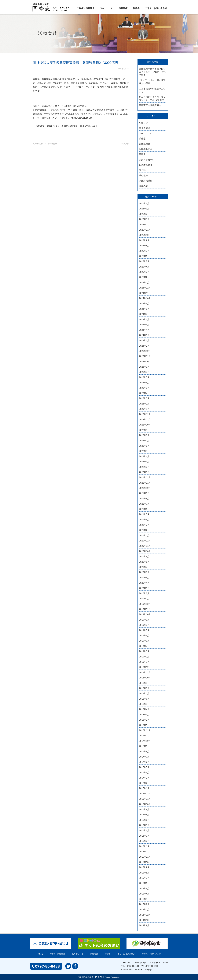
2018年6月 (144, 699)
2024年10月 (145, 298)
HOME (40, 954)
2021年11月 (145, 483)
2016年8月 (144, 815)
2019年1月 (144, 662)
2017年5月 (144, 767)
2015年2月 (144, 904)
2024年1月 (144, 346)
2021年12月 (145, 477)
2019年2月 (144, 657)
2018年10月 (145, 678)
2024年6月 (144, 319)
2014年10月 (145, 920)
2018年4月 (144, 709)
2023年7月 (144, 377)
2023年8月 (144, 372)
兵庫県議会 (145, 144)
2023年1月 (144, 409)
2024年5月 (144, 325)
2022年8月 (144, 435)
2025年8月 (144, 246)
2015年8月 (144, 873)
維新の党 (143, 186)
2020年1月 (144, 599)
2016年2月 (144, 841)
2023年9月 (144, 367)
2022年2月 (144, 467)
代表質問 (125, 144)
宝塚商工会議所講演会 (150, 105)
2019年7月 (144, 630)
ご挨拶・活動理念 (86, 8)
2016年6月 (144, 820)
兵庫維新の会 (146, 149)
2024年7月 (144, 314)
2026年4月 (144, 203)
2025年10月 (145, 235)
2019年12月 (145, 604)
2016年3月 (144, 836)
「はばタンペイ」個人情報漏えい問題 (152, 82)
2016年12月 (145, 794)
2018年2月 (144, 720)
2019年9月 (144, 620)
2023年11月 (145, 356)
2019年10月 (145, 614)
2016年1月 (144, 846)
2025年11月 (145, 230)
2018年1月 (144, 725)
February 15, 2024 (88, 126)
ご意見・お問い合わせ (156, 8)
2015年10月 (145, 862)
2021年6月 (144, 509)
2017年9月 (144, 746)
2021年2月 (144, 530)
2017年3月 (144, 778)
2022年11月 (145, 420)
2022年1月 (144, 472)
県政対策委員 (146, 181)
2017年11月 (145, 736)
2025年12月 (145, 225)
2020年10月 (145, 551)
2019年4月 (144, 646)
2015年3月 (144, 899)
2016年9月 (144, 809)
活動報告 (143, 175)
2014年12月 (145, 915)
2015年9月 (144, 867)
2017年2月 (144, 783)
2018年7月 (144, 693)
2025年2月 (144, 277)
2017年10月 (145, 741)
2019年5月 (144, 641)
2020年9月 (144, 556)
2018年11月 (145, 672)
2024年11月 (145, 293)
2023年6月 (144, 383)
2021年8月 (144, 499)
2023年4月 (144, 393)
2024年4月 (144, 330)
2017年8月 (144, 752)
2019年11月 (145, 609)
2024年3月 (144, 335)
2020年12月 (145, 541)
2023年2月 (144, 404)
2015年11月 (145, 857)
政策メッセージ (147, 160)
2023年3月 (144, 398)
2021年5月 (144, 514)
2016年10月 (145, 804)
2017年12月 (145, 730)
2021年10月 (145, 488)
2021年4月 (144, 520)
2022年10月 (145, 425)
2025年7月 (144, 251)
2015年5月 (144, 889)
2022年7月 (144, 441)
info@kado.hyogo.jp (143, 969)
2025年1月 (144, 283)
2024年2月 (144, 340)
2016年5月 (144, 825)
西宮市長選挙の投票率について (152, 90)
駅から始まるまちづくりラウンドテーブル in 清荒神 (152, 98)
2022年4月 (144, 456)
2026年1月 (144, 219)
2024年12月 (145, 288)
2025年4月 (144, 267)
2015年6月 (144, 883)
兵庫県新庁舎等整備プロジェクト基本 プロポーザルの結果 (152, 72)
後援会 (136, 8)
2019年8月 (144, 625)
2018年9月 (144, 683)
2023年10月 (145, 362)
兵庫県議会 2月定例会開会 (45, 144)
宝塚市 (142, 154)
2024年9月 (144, 304)
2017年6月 (144, 762)
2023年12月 (145, 351)
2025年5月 (144, 261)
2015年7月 (144, 878)
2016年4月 (144, 830)
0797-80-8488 (133, 966)
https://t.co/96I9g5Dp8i (82, 118)
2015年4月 (144, 894)
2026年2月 (144, 214)
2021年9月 (144, 493)
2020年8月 (144, 562)
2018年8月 (144, 688)
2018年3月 (144, 715)
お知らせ (143, 123)
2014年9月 (144, 925)
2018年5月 (144, 704)
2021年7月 (144, 504)
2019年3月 (144, 651)
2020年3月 (144, 588)
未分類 (142, 170)
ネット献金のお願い (126, 954)
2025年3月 (144, 272)
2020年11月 (145, 546)
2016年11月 (145, 799)
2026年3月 (144, 209)
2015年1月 (144, 910)
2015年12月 (145, 852)
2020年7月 (144, 567)
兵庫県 (142, 139)
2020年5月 (144, 578)
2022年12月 (145, 414)
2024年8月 (144, 309)
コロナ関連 (145, 128)
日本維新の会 (146, 165)
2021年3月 (144, 525)
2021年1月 (144, 535)
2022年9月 (144, 430)
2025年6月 (144, 256)
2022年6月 (144, 446)
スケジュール (107, 8)
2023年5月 (144, 388)
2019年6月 (144, 636)
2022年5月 (144, 451)
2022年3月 (144, 462)
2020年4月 (144, 583)
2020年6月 (144, 572)
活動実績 (123, 8)
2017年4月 (144, 773)
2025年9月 (144, 240)
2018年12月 (145, 667)
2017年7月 (144, 757)
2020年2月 (144, 593)
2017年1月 (144, 788)
